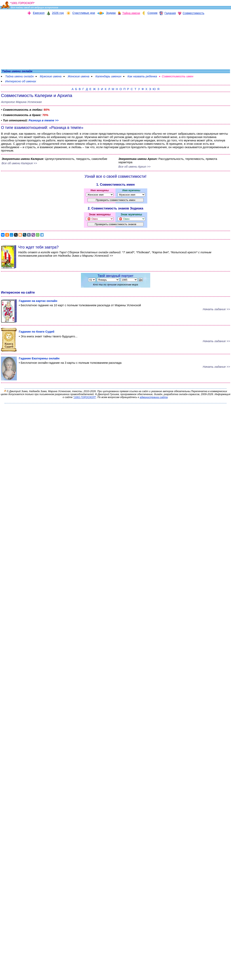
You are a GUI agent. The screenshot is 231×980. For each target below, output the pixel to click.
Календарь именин (108, 76)
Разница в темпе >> (43, 120)
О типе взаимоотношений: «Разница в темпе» (42, 128)
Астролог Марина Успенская (21, 102)
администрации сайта (154, 397)
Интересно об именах (21, 81)
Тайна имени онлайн (19, 76)
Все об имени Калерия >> (19, 163)
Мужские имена (51, 76)
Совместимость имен (177, 76)
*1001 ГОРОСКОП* (85, 397)
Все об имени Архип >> (134, 167)
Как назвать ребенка (142, 76)
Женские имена (78, 76)
